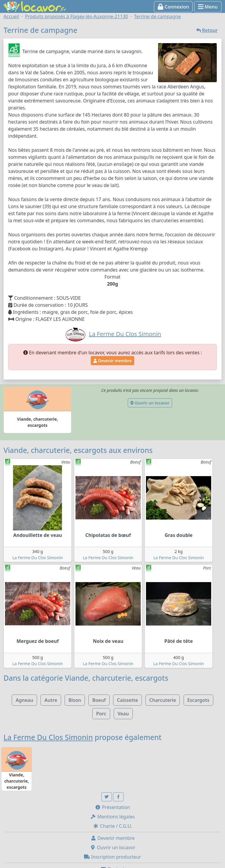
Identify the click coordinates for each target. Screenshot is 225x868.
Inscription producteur (113, 857)
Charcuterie (163, 700)
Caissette (127, 700)
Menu (208, 7)
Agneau (24, 700)
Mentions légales (113, 817)
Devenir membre (113, 361)
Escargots (198, 700)
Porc (101, 714)
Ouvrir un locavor (150, 403)
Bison (75, 700)
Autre (51, 700)
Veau (123, 714)
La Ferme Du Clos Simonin (38, 558)
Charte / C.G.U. (113, 826)
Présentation (113, 807)
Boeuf (99, 700)
